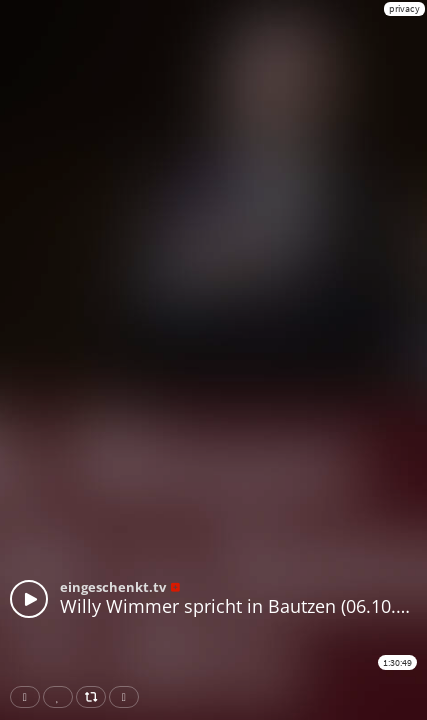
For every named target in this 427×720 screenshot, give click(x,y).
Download (128, 697)
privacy (404, 8)
